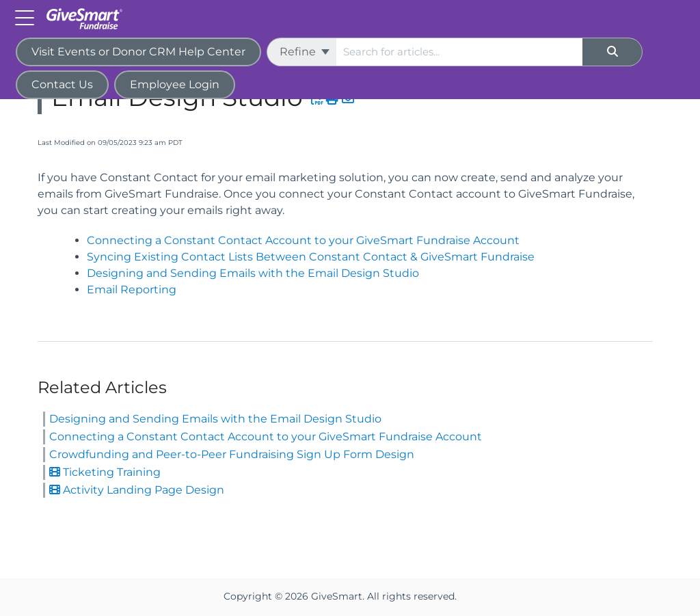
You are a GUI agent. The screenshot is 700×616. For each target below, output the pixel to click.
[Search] (612, 52)
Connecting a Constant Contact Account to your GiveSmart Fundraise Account (303, 240)
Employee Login (175, 84)
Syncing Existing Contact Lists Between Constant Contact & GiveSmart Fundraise (311, 257)
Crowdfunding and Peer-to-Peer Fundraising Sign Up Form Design (232, 454)
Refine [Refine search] (305, 52)
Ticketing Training (105, 472)
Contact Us (62, 84)
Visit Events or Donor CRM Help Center (138, 52)
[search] (459, 52)
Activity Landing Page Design (137, 490)
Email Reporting (132, 290)
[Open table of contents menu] (27, 17)
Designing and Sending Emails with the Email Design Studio (253, 273)
